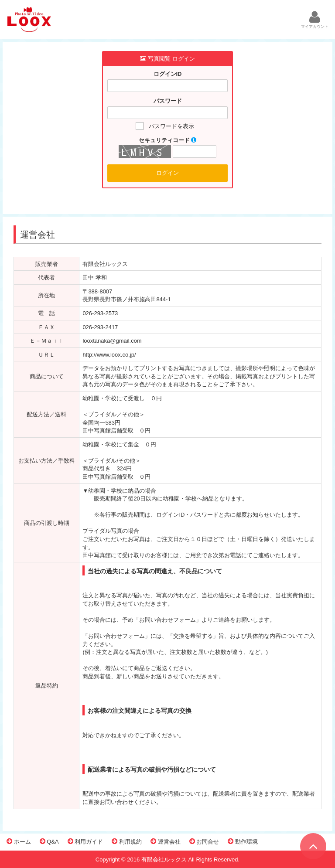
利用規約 (127, 841)
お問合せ (204, 841)
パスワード (168, 101)
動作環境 (243, 841)
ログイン (167, 173)
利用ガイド (85, 841)
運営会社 (166, 841)
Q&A (49, 841)
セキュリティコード (168, 140)
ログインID (168, 74)
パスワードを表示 (171, 126)
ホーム (19, 841)
